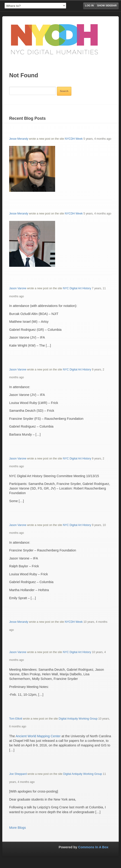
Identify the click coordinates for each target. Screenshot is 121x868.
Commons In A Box (93, 847)
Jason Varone (18, 288)
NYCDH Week (74, 139)
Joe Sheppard (18, 774)
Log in (89, 6)
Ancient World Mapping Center (38, 736)
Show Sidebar (107, 6)
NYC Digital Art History (77, 288)
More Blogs (18, 828)
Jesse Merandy (19, 139)
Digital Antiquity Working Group (78, 719)
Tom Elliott (16, 719)
